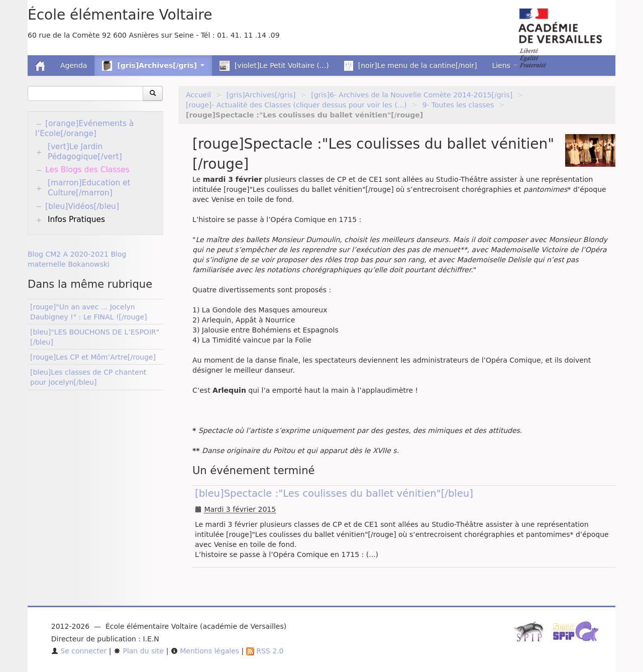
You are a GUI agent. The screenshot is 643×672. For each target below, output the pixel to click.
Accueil (198, 95)
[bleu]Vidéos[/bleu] (82, 206)
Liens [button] (505, 65)
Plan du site (139, 651)
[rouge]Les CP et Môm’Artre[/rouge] (93, 357)
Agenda (74, 65)
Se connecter (79, 651)
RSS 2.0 (265, 651)
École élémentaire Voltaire (120, 15)
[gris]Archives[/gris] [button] (153, 66)
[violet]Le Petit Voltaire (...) (274, 66)
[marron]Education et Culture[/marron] (89, 188)
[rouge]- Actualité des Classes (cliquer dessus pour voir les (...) (296, 105)
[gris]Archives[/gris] (261, 95)
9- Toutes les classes (458, 105)
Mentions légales (205, 651)
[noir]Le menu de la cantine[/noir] (411, 66)
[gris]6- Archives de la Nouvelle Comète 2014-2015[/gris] (412, 95)
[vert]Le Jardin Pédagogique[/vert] (85, 152)
